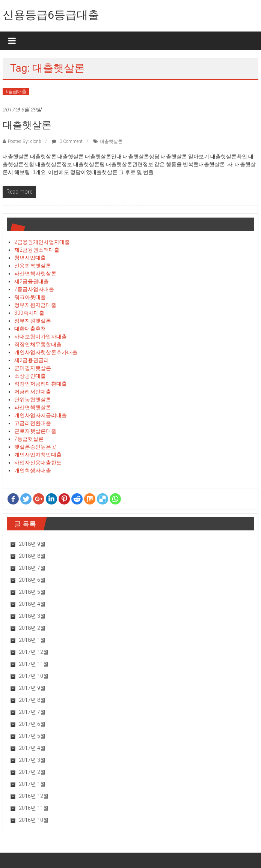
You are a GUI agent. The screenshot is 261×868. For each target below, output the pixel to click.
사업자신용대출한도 (38, 463)
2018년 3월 (32, 616)
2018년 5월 (32, 592)
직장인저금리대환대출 (41, 384)
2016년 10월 (34, 820)
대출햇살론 (27, 125)
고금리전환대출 (33, 423)
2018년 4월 (32, 604)
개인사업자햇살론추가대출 (46, 352)
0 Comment (67, 141)
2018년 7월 (32, 568)
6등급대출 (16, 92)
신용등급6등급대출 (51, 15)
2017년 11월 (34, 664)
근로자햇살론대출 (35, 431)
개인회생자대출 (33, 470)
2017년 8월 (32, 700)
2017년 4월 (32, 748)
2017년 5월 (32, 736)
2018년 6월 (32, 580)
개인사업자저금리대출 (41, 415)
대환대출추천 (30, 329)
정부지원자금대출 (35, 305)
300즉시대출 (29, 313)
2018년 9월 (32, 544)
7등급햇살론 (29, 439)
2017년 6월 (32, 724)
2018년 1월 (32, 640)
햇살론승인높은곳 (35, 447)
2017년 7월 (32, 712)
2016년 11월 (34, 808)
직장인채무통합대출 (38, 344)
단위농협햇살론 (33, 399)
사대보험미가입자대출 (41, 336)
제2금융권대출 (32, 281)
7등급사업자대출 (34, 289)
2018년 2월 (32, 628)
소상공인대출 (30, 376)
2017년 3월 (32, 760)
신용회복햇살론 (33, 266)
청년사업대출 (30, 258)
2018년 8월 (32, 556)
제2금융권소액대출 (37, 250)
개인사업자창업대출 (38, 455)
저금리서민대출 (33, 392)
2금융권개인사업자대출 (42, 242)
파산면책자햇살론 (35, 273)
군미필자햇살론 (33, 368)
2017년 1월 (32, 784)
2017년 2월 (32, 772)
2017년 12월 (34, 652)
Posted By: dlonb (25, 141)
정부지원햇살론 (33, 321)
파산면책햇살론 (33, 407)
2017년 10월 (34, 676)
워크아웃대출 (30, 297)
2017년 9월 (32, 688)
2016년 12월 (34, 796)
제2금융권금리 (32, 360)
